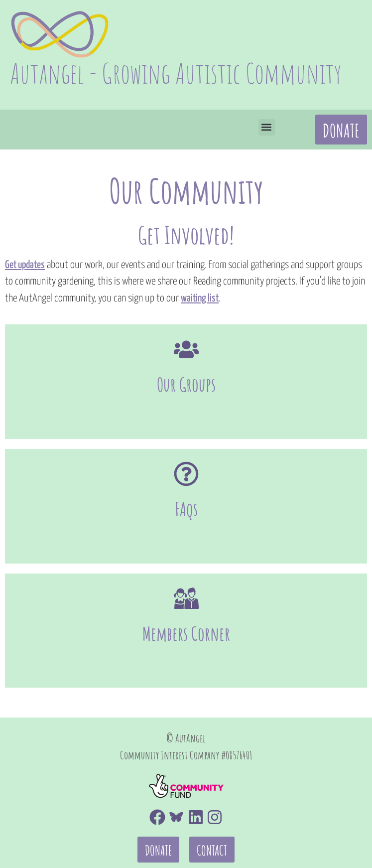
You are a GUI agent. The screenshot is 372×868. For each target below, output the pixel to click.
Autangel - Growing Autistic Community (176, 73)
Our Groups (186, 384)
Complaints (246, 826)
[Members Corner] (186, 553)
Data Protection (327, 826)
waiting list (200, 298)
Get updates (25, 265)
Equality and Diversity (152, 826)
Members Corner (186, 588)
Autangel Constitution (311, 849)
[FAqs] (186, 451)
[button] (267, 127)
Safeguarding (209, 849)
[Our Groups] (186, 349)
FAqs (186, 486)
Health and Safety (115, 849)
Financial (32, 849)
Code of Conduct (47, 826)
